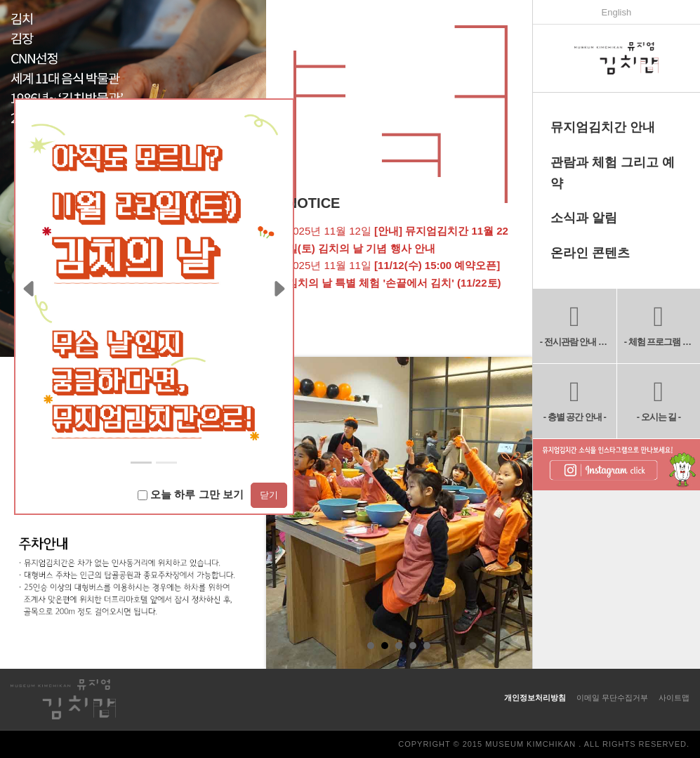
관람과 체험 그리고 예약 (613, 173)
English (617, 12)
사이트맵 (674, 698)
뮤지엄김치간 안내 (603, 127)
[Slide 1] (166, 463)
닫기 (269, 495)
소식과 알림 (584, 218)
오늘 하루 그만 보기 (191, 494)
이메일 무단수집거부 (612, 698)
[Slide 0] (141, 463)
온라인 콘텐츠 (590, 253)
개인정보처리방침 (535, 698)
